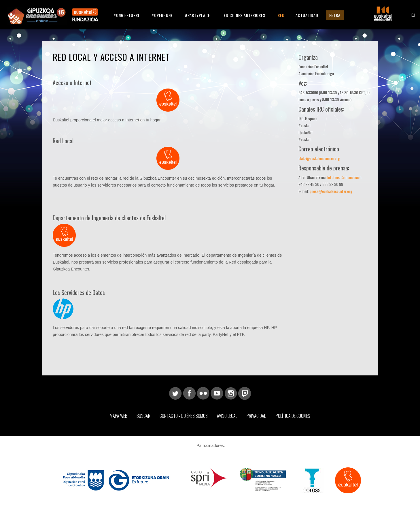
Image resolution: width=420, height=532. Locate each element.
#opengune (162, 15)
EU (413, 15)
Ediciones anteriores (245, 15)
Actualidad (307, 15)
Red (281, 15)
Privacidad (257, 416)
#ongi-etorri (126, 15)
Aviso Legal (227, 416)
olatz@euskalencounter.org (319, 158)
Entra (335, 15)
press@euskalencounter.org (331, 191)
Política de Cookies (293, 416)
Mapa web (119, 416)
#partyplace (197, 15)
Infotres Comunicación (344, 177)
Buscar (143, 416)
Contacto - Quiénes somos (184, 416)
